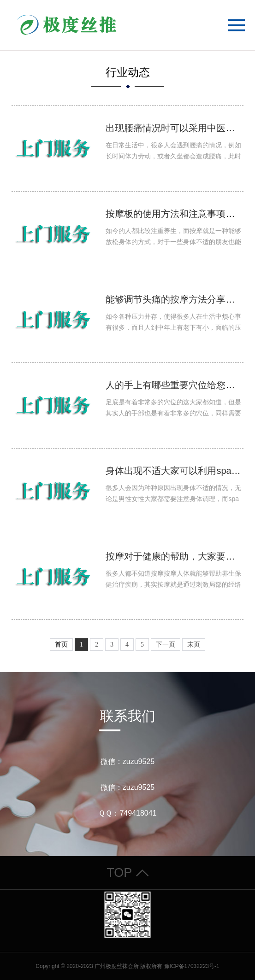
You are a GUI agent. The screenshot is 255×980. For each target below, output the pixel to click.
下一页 (166, 645)
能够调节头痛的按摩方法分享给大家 (179, 299)
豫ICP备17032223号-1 (192, 966)
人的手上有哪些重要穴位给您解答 (175, 385)
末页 (194, 645)
